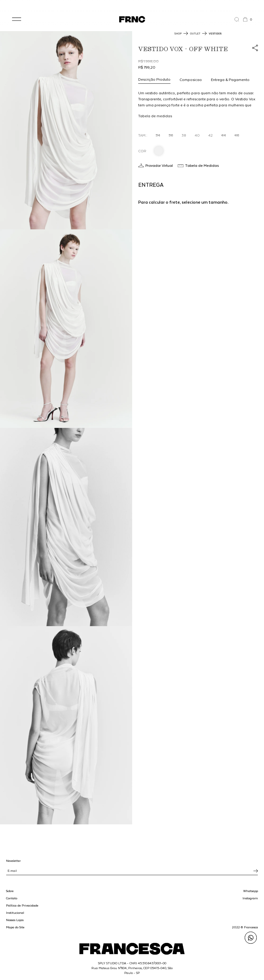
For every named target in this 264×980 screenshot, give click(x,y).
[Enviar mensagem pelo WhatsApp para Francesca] (251, 938)
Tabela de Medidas (202, 165)
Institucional (15, 913)
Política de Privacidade (22, 905)
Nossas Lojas (15, 920)
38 (184, 135)
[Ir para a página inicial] (132, 19)
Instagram (250, 898)
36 (171, 135)
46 (237, 135)
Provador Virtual (159, 165)
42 (210, 135)
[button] (17, 19)
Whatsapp (251, 891)
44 (224, 135)
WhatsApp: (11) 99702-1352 (132, 6)
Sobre (10, 891)
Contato (12, 898)
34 (158, 135)
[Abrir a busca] (239, 19)
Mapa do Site (15, 927)
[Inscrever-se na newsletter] (256, 871)
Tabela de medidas (155, 116)
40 (197, 135)
